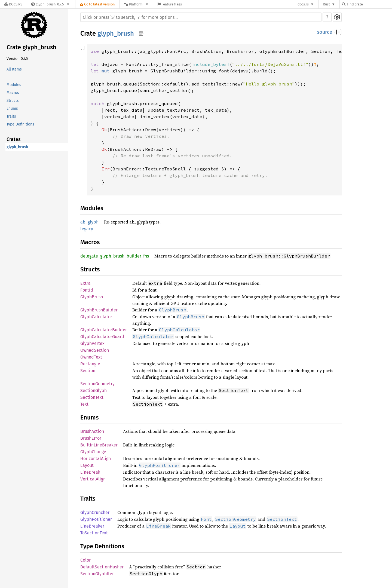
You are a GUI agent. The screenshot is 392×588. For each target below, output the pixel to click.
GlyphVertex (92, 343)
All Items (14, 69)
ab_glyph (89, 222)
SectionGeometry (97, 384)
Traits (11, 116)
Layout (87, 465)
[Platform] (136, 4)
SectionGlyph (94, 391)
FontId (87, 290)
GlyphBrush (92, 297)
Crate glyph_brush (31, 47)
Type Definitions (20, 124)
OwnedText (91, 357)
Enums (12, 108)
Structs (13, 101)
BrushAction (92, 431)
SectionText (92, 397)
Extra (85, 283)
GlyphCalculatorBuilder (104, 330)
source (325, 32)
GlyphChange (93, 452)
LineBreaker (92, 526)
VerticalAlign (93, 479)
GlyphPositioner (96, 519)
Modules (14, 85)
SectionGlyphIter (97, 574)
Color (85, 560)
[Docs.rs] (13, 4)
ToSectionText (94, 533)
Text (84, 404)
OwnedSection (95, 350)
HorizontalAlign (96, 459)
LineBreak (90, 472)
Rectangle (90, 364)
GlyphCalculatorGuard (102, 337)
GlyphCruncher (95, 512)
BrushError (91, 438)
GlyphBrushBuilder (99, 310)
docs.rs (303, 4)
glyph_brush (17, 147)
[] (339, 32)
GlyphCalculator (96, 317)
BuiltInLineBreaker (99, 445)
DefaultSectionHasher (102, 567)
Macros (13, 93)
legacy (87, 229)
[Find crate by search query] (369, 4)
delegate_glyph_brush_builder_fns (115, 256)
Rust (326, 4)
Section (88, 371)
